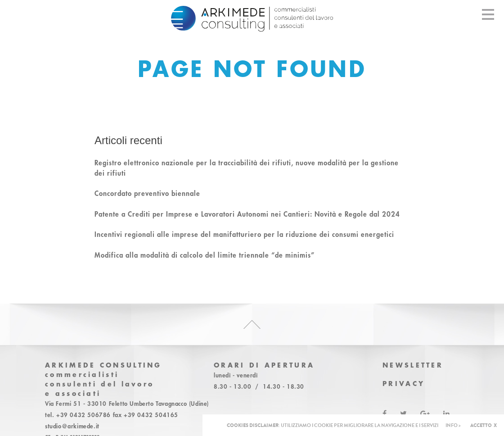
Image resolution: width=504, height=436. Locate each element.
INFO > (453, 425)
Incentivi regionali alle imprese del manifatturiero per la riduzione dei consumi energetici (244, 234)
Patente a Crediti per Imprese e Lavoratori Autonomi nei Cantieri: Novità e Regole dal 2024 (247, 214)
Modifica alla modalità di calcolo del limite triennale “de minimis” (205, 255)
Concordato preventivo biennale (147, 193)
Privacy (404, 384)
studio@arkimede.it (72, 426)
